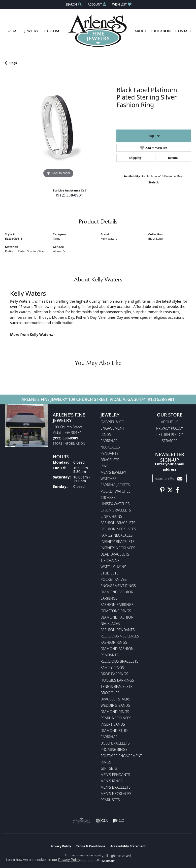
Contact (184, 31)
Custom (52, 31)
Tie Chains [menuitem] (110, 560)
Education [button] (161, 31)
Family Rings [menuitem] (112, 668)
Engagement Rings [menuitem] (118, 586)
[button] (73, 4)
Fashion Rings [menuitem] (114, 642)
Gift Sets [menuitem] (109, 768)
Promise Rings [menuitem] (114, 749)
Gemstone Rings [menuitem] (116, 611)
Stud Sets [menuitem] (109, 573)
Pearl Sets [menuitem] (110, 800)
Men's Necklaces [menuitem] (116, 794)
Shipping (135, 158)
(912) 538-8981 (70, 195)
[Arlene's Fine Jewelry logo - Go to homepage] (98, 31)
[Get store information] (69, 444)
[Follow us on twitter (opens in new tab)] (170, 490)
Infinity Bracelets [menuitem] (118, 542)
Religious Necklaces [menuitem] (120, 636)
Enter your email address (170, 467)
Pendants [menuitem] (110, 453)
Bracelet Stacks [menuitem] (115, 699)
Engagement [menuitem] (112, 428)
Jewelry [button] (31, 31)
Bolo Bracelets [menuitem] (115, 743)
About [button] (140, 31)
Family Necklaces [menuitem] (117, 535)
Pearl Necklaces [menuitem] (116, 718)
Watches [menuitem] (108, 479)
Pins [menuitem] (104, 466)
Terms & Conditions (91, 846)
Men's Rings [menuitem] (111, 781)
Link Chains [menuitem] (111, 516)
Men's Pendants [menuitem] (115, 775)
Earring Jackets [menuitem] (115, 485)
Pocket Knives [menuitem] (114, 579)
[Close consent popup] (98, 860)
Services (170, 441)
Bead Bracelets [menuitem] (115, 554)
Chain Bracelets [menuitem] (116, 510)
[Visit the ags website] (81, 821)
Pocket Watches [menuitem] (116, 491)
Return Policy (170, 435)
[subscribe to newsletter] (180, 478)
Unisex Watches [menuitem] (115, 504)
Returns (173, 158)
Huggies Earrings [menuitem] (117, 680)
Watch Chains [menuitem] (113, 567)
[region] (58, 126)
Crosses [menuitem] (108, 497)
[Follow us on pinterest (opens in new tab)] (162, 490)
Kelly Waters (109, 238)
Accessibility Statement (128, 846)
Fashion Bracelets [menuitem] (118, 523)
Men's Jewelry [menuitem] (113, 472)
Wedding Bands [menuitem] (115, 705)
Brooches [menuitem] (110, 693)
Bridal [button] (12, 31)
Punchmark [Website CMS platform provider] (107, 861)
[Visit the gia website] (102, 821)
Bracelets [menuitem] (110, 460)
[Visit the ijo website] (119, 821)
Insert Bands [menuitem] (113, 724)
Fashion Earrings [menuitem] (117, 605)
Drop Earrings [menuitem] (114, 674)
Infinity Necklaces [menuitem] (118, 548)
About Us (170, 422)
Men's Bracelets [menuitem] (116, 787)
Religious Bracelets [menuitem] (119, 661)
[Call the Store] (66, 438)
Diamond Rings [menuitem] (115, 712)
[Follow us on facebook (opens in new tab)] (177, 490)
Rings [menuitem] (106, 435)
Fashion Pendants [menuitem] (118, 630)
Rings (13, 63)
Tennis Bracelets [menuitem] (117, 686)
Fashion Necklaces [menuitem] (118, 529)
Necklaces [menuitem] (110, 447)
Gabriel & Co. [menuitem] (113, 422)
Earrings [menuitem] (109, 441)
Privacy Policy (170, 428)
